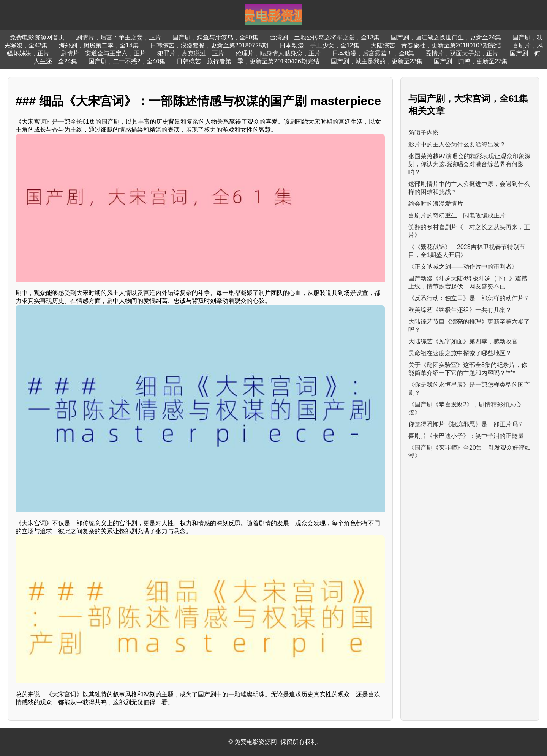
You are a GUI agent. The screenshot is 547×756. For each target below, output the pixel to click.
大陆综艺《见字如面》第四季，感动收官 (463, 341)
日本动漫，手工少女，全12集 (319, 45)
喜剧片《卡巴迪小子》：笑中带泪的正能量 (466, 436)
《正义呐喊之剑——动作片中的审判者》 (463, 267)
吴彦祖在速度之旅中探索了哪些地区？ (460, 353)
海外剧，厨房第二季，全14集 (99, 45)
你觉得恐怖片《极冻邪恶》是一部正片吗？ (466, 424)
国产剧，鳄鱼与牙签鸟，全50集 (215, 37)
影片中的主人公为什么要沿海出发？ (457, 144)
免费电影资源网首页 (37, 37)
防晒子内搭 (424, 133)
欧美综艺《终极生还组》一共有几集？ (460, 310)
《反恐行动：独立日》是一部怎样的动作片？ (469, 298)
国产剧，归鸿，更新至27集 (471, 61)
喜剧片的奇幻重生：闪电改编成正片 (457, 215)
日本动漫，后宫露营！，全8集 (373, 53)
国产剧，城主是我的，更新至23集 (377, 61)
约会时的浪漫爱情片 (436, 204)
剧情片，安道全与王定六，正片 (103, 53)
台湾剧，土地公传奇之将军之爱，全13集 (325, 37)
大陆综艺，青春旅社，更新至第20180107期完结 (436, 45)
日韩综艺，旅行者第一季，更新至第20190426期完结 (248, 61)
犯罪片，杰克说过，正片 (191, 53)
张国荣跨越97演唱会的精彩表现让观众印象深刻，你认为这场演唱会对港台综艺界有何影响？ (470, 164)
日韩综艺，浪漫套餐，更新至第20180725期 (209, 45)
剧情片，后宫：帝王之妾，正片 (119, 37)
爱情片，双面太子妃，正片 (462, 53)
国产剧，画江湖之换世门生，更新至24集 (446, 37)
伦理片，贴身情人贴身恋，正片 (278, 53)
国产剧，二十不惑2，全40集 (127, 61)
